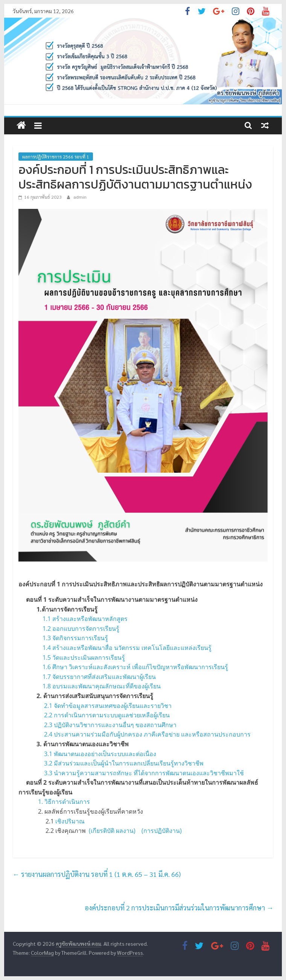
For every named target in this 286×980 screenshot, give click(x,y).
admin (80, 197)
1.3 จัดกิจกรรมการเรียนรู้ (75, 638)
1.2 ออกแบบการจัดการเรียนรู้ (81, 628)
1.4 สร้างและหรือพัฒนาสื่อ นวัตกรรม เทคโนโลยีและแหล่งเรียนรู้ (127, 648)
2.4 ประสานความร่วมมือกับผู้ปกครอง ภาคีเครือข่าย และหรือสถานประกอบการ (147, 734)
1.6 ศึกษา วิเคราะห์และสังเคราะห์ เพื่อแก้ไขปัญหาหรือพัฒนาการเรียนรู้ (135, 667)
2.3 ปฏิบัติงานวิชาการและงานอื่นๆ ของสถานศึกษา (110, 725)
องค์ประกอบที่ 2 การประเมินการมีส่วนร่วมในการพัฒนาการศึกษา (179, 908)
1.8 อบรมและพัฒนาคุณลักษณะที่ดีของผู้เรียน (102, 686)
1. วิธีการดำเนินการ (64, 802)
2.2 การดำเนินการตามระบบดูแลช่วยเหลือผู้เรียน (107, 715)
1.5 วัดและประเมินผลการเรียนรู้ (84, 657)
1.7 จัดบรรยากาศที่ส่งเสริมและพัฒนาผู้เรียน (98, 677)
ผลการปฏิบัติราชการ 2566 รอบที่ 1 (56, 157)
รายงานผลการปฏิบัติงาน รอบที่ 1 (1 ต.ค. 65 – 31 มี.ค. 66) (97, 874)
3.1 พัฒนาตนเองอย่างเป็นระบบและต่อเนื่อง (100, 754)
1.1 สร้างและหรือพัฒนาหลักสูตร (85, 619)
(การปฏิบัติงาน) (162, 831)
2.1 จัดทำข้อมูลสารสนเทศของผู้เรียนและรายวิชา (108, 706)
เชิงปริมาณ (70, 821)
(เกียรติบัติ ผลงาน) (113, 831)
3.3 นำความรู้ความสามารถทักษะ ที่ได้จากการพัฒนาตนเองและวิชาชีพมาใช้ (144, 773)
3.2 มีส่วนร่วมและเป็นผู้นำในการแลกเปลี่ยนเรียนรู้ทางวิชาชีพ (124, 763)
